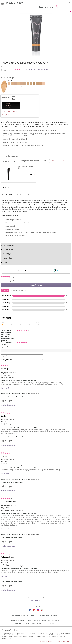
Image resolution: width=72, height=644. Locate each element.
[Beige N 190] (31, 84)
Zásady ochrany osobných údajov (36, 620)
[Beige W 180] (28, 84)
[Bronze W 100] (34, 84)
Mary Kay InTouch (53, 620)
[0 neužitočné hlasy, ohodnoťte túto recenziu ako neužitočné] (10, 401)
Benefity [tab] (5, 262)
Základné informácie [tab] (9, 188)
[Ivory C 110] (43, 84)
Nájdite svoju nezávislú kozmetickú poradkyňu (45, 7)
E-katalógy (33, 615)
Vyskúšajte (7, 113)
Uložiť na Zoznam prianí (11, 111)
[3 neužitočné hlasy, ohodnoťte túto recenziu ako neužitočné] (10, 441)
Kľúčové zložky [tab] (8, 249)
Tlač (70, 11)
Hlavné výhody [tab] (8, 258)
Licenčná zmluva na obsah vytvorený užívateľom (35, 626)
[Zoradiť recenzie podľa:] (22, 356)
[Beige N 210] (37, 84)
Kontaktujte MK (55, 615)
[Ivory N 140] (36, 35)
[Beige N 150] (25, 84)
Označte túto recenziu (8, 405)
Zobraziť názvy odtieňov (14, 87)
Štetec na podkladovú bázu (25, 167)
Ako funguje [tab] (7, 254)
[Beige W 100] (12, 84)
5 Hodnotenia (30, 69)
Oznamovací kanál (49, 623)
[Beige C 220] (40, 84)
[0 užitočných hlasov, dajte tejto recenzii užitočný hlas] (4, 401)
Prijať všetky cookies (63, 641)
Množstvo (6, 98)
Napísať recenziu (43, 69)
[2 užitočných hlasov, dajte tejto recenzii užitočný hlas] (4, 542)
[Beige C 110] (22, 84)
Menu (3, 3)
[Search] (57, 2)
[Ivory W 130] (19, 84)
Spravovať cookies (44, 615)
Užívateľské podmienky (17, 620)
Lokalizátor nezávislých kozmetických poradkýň (28, 623)
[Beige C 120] (16, 84)
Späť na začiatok (36, 600)
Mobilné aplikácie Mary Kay (20, 615)
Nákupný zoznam (65, 7)
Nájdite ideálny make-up (11, 115)
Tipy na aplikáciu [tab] (8, 245)
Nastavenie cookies (46, 641)
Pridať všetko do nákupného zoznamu (60, 161)
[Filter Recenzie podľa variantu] (22, 360)
